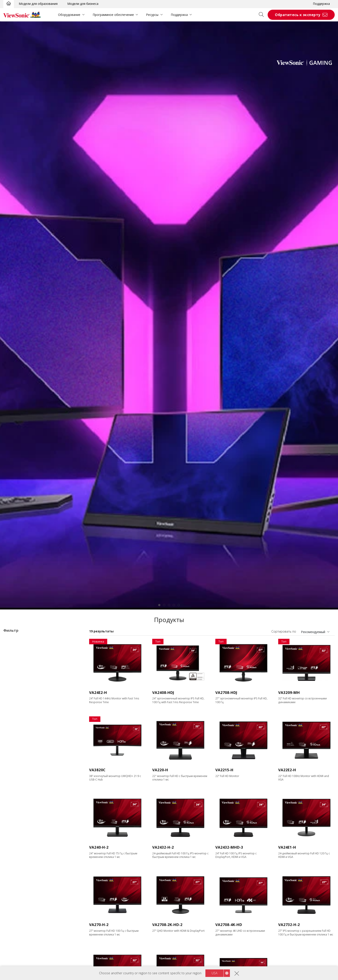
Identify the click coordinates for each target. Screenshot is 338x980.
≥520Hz (16, 840)
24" (13, 716)
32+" (14, 728)
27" (13, 722)
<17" (14, 704)
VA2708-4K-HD (229, 925)
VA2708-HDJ (226, 692)
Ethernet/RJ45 (20, 953)
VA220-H (160, 770)
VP (12, 675)
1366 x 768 (18, 745)
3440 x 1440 (19, 763)
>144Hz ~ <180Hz (23, 828)
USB (13, 935)
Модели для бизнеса (83, 4)
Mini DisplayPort (22, 917)
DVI (13, 905)
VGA (13, 899)
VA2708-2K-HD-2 (167, 925)
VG (12, 669)
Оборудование (69, 15)
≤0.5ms (15, 858)
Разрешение (18, 740)
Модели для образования (38, 4)
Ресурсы (152, 15)
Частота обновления (25, 793)
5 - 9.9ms (17, 876)
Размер (13, 698)
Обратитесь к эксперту (298, 15)
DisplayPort (19, 911)
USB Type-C (19, 941)
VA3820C (97, 770)
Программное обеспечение (113, 15)
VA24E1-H (287, 847)
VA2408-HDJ (163, 692)
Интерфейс (17, 894)
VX (12, 681)
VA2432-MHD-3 (229, 847)
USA (214, 973)
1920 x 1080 (19, 751)
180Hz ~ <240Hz (22, 834)
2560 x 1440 (19, 757)
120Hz (15, 817)
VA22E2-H (287, 770)
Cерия (12, 651)
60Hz (14, 799)
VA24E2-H (98, 692)
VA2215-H (224, 770)
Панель (13, 965)
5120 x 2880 (19, 781)
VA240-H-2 (99, 847)
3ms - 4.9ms (19, 870)
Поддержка (321, 4)
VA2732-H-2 (289, 925)
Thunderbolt (19, 947)
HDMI (14, 923)
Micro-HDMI (19, 929)
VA (12, 663)
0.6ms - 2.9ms (20, 864)
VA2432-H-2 (163, 847)
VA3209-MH (289, 692)
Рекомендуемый (313, 632)
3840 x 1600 (19, 769)
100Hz (15, 811)
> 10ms (16, 882)
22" (13, 710)
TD (12, 657)
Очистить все (70, 640)
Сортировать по (284, 631)
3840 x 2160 (19, 775)
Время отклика (20, 852)
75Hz (14, 805)
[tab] (159, 605)
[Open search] (263, 15)
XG (12, 687)
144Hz (15, 823)
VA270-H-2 (99, 925)
